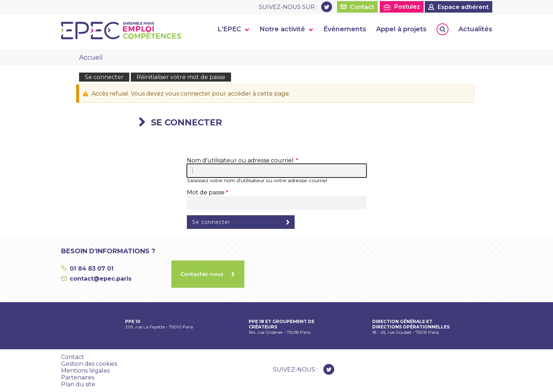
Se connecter (104, 77)
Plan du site (78, 384)
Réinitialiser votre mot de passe (181, 77)
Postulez (407, 7)
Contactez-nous (202, 274)
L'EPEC (229, 29)
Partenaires (78, 377)
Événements (345, 29)
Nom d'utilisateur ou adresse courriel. (241, 160)
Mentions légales (85, 371)
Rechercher (443, 29)
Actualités (475, 29)
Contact (362, 7)
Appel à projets (401, 29)
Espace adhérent (463, 7)
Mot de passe (206, 192)
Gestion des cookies (89, 364)
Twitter (327, 7)
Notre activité (282, 29)
